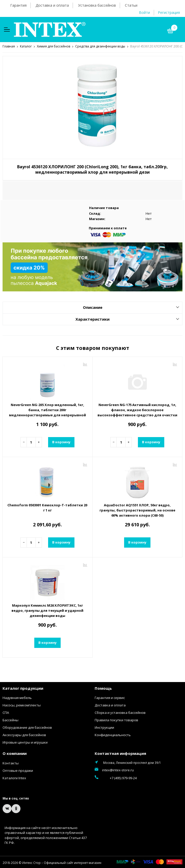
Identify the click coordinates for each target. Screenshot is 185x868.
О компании (15, 753)
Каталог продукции (23, 688)
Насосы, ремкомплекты (22, 705)
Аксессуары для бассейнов (24, 735)
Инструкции (104, 727)
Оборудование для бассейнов (27, 727)
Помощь (103, 688)
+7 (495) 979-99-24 (116, 777)
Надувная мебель (17, 697)
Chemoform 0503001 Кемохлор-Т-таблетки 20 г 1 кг (47, 507)
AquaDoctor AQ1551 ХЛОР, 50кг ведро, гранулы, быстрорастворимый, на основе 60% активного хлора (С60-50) (137, 510)
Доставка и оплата (52, 5)
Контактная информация (120, 753)
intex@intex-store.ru (118, 770)
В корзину (61, 442)
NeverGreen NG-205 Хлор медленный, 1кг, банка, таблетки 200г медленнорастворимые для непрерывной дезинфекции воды (47, 412)
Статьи (131, 5)
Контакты (11, 763)
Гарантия (18, 5)
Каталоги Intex (14, 778)
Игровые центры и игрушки (25, 742)
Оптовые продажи (18, 770)
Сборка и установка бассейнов (120, 712)
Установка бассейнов (97, 5)
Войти (144, 12)
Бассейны (10, 720)
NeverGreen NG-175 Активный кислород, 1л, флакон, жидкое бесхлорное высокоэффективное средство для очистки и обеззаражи (137, 412)
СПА (6, 712)
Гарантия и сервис (110, 697)
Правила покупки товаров (116, 720)
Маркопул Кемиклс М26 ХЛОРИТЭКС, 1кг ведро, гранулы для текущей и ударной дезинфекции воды (47, 610)
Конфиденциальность (113, 735)
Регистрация (169, 12)
